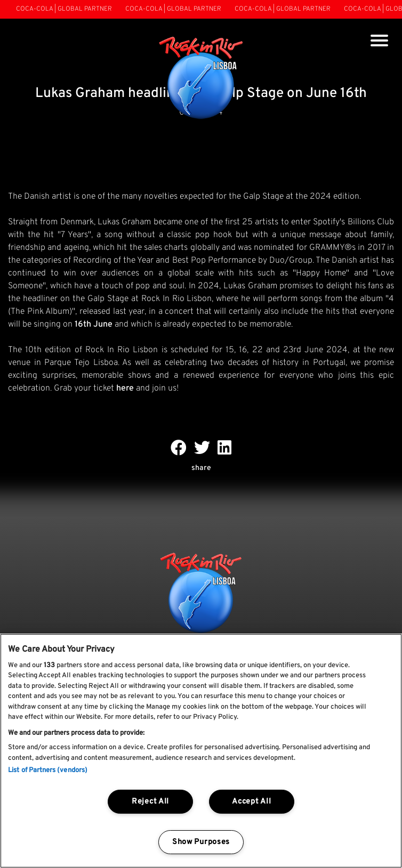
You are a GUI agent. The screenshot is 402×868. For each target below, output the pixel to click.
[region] (201, 751)
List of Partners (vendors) (48, 770)
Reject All (150, 802)
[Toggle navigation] (379, 42)
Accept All (251, 802)
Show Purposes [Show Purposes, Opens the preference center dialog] (201, 842)
